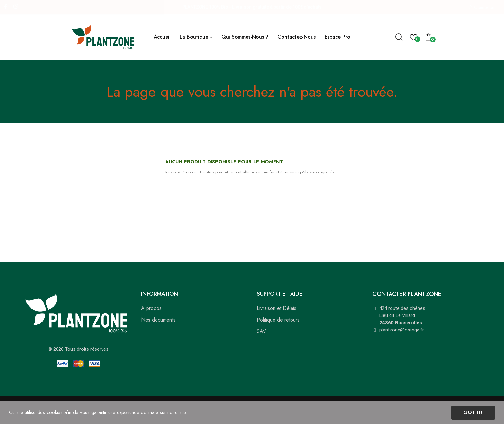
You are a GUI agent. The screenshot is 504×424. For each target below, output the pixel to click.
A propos (151, 308)
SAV (261, 331)
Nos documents (158, 320)
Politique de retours (278, 320)
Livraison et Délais (277, 308)
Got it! (473, 412)
